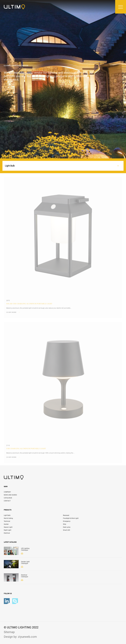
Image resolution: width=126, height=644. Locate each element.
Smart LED (67, 530)
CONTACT (7, 501)
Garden (6, 524)
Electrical (7, 533)
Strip (65, 524)
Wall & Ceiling (8, 518)
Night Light (8, 530)
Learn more (13, 313)
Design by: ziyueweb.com (20, 637)
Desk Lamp (67, 527)
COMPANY (7, 492)
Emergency (67, 521)
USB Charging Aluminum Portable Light (26, 450)
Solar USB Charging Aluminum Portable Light (29, 305)
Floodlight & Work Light (71, 518)
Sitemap (9, 632)
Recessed (66, 515)
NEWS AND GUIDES (10, 495)
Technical (7, 521)
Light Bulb (7, 515)
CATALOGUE (8, 498)
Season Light (8, 527)
